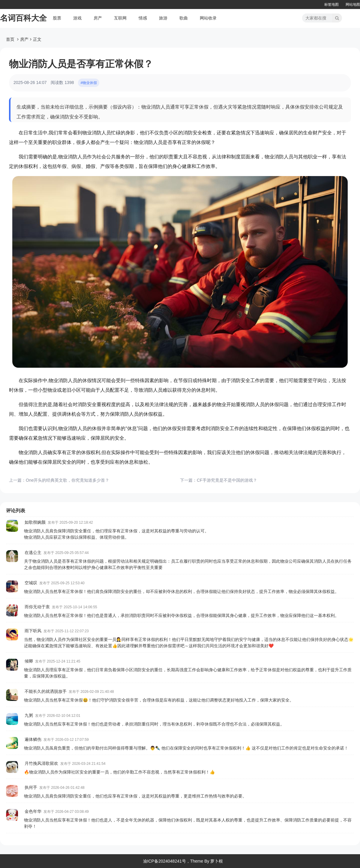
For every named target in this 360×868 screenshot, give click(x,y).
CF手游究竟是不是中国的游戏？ (227, 480)
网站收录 (208, 18)
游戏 (77, 18)
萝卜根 (217, 861)
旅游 (163, 18)
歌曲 (184, 18)
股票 (57, 18)
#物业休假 (89, 83)
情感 (143, 18)
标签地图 (331, 4)
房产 (98, 18)
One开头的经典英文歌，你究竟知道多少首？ (67, 480)
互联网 (120, 18)
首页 (10, 39)
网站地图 (353, 4)
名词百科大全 (23, 18)
